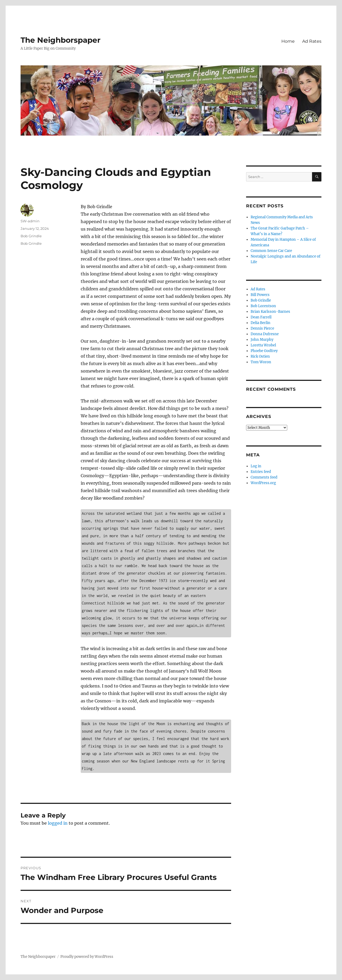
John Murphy (262, 340)
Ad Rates (312, 41)
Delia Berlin (261, 323)
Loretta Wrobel (263, 345)
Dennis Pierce (262, 328)
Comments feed (264, 477)
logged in (58, 823)
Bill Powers (260, 295)
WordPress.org (263, 483)
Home (288, 41)
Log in (256, 466)
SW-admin (30, 221)
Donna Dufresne (265, 334)
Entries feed (261, 472)
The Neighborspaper (61, 40)
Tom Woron (261, 362)
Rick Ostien (260, 356)
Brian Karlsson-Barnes (270, 312)
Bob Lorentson (263, 306)
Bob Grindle (31, 236)
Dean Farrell (261, 317)
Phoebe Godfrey (264, 351)
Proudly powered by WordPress (87, 957)
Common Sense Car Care (271, 251)
